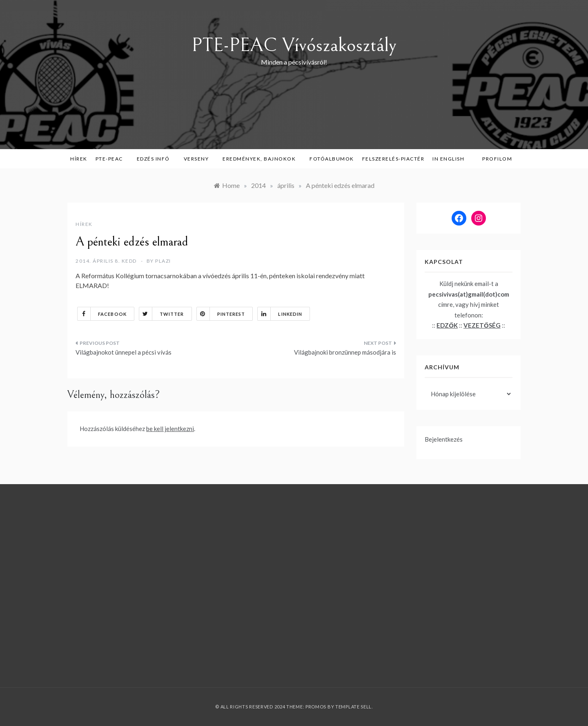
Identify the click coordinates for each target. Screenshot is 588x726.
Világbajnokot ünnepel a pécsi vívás (124, 352)
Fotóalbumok (332, 159)
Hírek (79, 159)
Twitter (162, 314)
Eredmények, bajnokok (262, 159)
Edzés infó (156, 159)
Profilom (497, 159)
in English (451, 159)
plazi (163, 261)
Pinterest (221, 314)
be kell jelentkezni (170, 429)
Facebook (102, 314)
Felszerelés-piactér (393, 159)
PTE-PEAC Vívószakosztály (294, 45)
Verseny (199, 159)
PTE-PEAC (112, 159)
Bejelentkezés (444, 439)
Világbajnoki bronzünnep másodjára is (345, 352)
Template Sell (353, 707)
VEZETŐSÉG (482, 325)
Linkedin (280, 314)
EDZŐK (447, 325)
